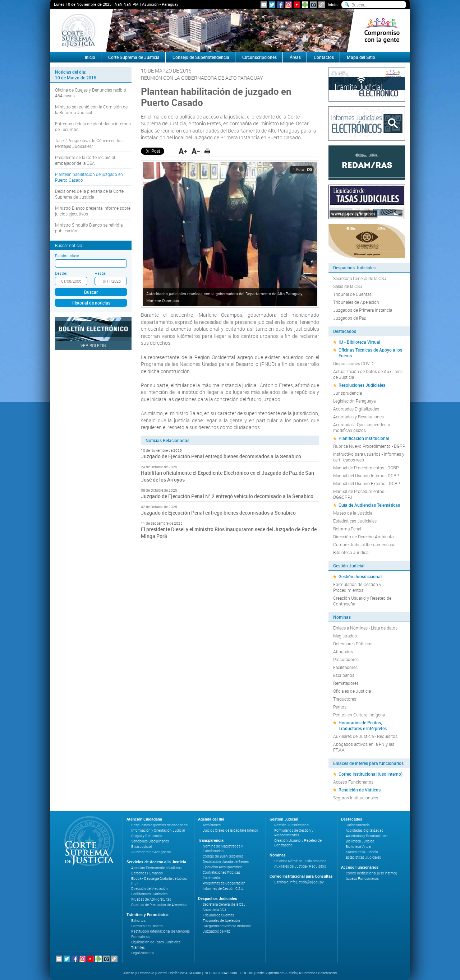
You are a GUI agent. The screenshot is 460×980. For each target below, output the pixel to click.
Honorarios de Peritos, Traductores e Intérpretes (363, 725)
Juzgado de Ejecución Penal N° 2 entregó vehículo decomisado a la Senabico (227, 496)
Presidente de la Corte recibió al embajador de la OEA (85, 160)
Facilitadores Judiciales (149, 894)
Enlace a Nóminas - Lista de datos (365, 628)
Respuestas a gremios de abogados (159, 825)
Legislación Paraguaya (354, 401)
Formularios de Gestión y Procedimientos (357, 587)
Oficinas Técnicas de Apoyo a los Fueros (370, 353)
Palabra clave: (67, 256)
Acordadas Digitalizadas (356, 409)
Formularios (141, 937)
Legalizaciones (143, 953)
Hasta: (100, 273)
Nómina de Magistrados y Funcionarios (223, 849)
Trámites (138, 948)
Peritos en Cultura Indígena (359, 715)
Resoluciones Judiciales (362, 385)
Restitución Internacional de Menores (160, 931)
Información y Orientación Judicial (158, 830)
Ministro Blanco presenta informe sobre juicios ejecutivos (93, 211)
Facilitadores (345, 667)
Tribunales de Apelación (356, 302)
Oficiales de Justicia (352, 691)
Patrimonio (211, 878)
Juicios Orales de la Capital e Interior (230, 830)
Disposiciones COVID (353, 363)
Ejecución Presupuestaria (222, 867)
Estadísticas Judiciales (355, 521)
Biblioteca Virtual (358, 847)
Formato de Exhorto (147, 926)
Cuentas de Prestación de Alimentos (159, 905)
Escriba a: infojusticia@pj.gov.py (299, 882)
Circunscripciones (259, 57)
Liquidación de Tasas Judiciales (156, 942)
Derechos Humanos (147, 873)
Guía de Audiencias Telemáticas (369, 505)
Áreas (295, 57)
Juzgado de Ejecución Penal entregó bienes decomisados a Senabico (218, 513)
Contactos (324, 57)
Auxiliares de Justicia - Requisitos (365, 736)
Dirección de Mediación (149, 889)
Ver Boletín (93, 345)
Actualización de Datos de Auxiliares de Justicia (368, 374)
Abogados (343, 651)
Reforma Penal (347, 529)
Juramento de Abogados (151, 852)
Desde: (61, 273)
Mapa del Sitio (361, 57)
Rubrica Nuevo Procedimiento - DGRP (369, 446)
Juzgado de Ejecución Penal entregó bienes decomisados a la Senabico (221, 456)
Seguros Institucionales (356, 798)
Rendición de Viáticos (360, 790)
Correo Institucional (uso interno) (371, 774)
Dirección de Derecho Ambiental (364, 537)
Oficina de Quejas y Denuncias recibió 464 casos (91, 93)
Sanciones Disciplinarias (150, 841)
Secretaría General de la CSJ (360, 278)
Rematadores (346, 683)
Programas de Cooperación (224, 883)
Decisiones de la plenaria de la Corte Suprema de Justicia (89, 194)
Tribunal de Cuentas (352, 294)
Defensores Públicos (353, 644)
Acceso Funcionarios (353, 782)
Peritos (340, 707)
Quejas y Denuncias (147, 836)
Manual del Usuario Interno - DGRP (366, 475)
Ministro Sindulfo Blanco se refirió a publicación (89, 228)
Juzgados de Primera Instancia (363, 310)
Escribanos (344, 675)
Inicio (333, 4)
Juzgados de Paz (349, 318)
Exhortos (138, 921)
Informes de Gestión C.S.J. (223, 889)
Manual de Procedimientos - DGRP (366, 468)
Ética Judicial (141, 847)
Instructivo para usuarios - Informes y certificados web (369, 457)
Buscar (91, 292)
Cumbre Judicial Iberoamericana (364, 544)
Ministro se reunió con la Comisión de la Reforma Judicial (91, 110)
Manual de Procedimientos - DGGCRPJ (360, 494)
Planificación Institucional (364, 438)
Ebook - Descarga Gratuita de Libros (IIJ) (159, 881)
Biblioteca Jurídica (351, 552)
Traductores (345, 699)
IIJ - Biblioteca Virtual (359, 342)
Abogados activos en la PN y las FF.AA (364, 747)
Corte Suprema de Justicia (134, 57)
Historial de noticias (91, 303)
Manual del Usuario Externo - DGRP (367, 483)
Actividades (212, 825)
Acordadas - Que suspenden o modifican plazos (362, 427)
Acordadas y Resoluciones (358, 417)
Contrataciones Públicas (222, 872)
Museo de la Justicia (353, 513)
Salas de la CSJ (348, 286)
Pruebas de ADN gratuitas (151, 899)
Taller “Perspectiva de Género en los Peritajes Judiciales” (89, 143)
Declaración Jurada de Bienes (226, 862)
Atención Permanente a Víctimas (156, 868)
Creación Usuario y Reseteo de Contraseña (362, 601)
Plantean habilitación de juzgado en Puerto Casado (89, 177)
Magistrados (345, 636)
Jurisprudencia (348, 393)
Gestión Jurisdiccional (360, 576)
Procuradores (346, 659)
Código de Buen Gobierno (223, 856)
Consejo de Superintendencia (201, 57)
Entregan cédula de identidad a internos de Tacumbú (93, 126)
